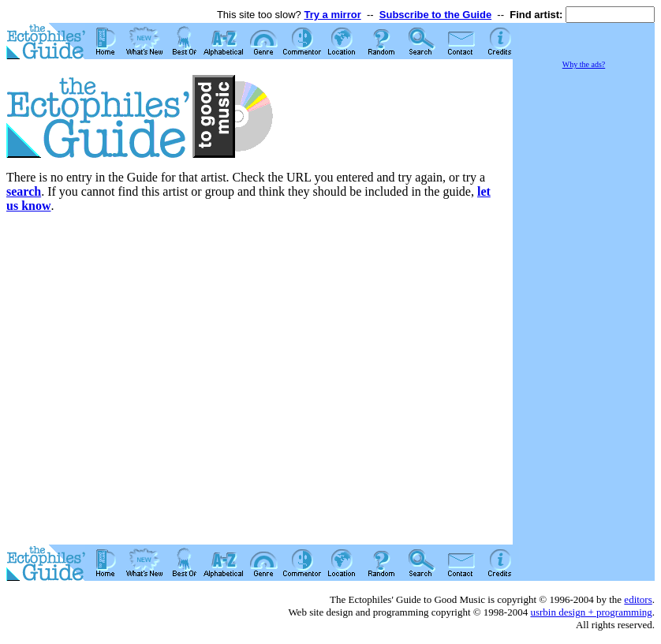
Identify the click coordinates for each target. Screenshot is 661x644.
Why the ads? (584, 64)
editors (638, 599)
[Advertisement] (584, 308)
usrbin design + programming (591, 612)
